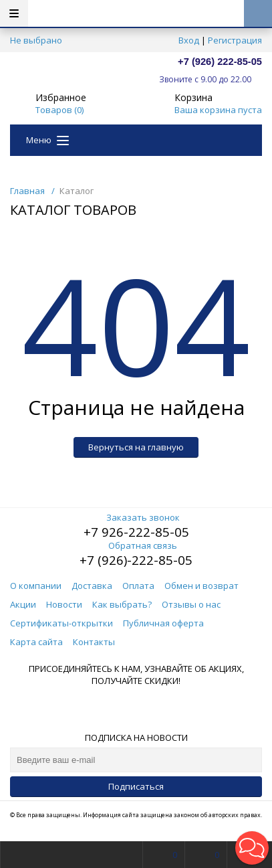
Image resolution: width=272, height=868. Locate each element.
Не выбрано (40, 40)
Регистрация (235, 40)
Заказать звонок (136, 517)
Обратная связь (136, 545)
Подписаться (136, 786)
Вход (189, 40)
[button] (252, 848)
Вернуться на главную (136, 447)
